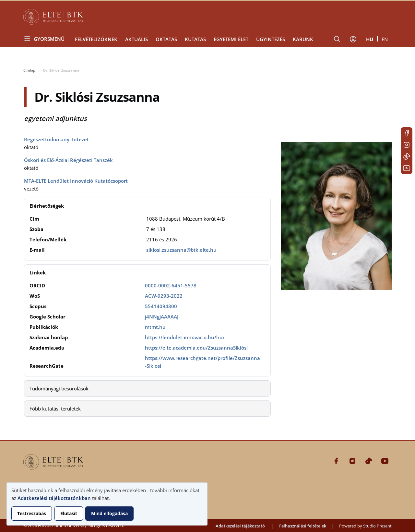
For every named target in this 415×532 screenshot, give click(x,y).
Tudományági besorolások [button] (59, 388)
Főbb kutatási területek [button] (55, 409)
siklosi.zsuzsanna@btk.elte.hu (181, 250)
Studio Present (377, 526)
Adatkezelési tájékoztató (240, 526)
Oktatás (166, 39)
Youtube (407, 168)
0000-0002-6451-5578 (171, 285)
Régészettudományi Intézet (56, 139)
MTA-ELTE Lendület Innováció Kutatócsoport (76, 181)
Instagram (407, 145)
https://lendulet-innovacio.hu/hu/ (185, 337)
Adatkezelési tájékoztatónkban (54, 498)
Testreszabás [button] (32, 513)
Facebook (407, 133)
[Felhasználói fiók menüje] (353, 39)
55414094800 (161, 306)
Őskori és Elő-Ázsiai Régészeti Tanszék (68, 160)
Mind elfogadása (109, 513)
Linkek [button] (38, 272)
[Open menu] (47, 39)
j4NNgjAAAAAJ (162, 317)
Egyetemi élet (231, 39)
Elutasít (69, 513)
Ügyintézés (271, 39)
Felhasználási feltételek (303, 526)
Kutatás (195, 39)
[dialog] (107, 504)
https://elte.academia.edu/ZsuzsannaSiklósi (196, 348)
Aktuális (136, 39)
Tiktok (407, 156)
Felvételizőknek (96, 39)
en (385, 39)
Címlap (29, 70)
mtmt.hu (155, 327)
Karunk (303, 39)
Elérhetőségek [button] (47, 206)
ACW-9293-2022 (164, 296)
